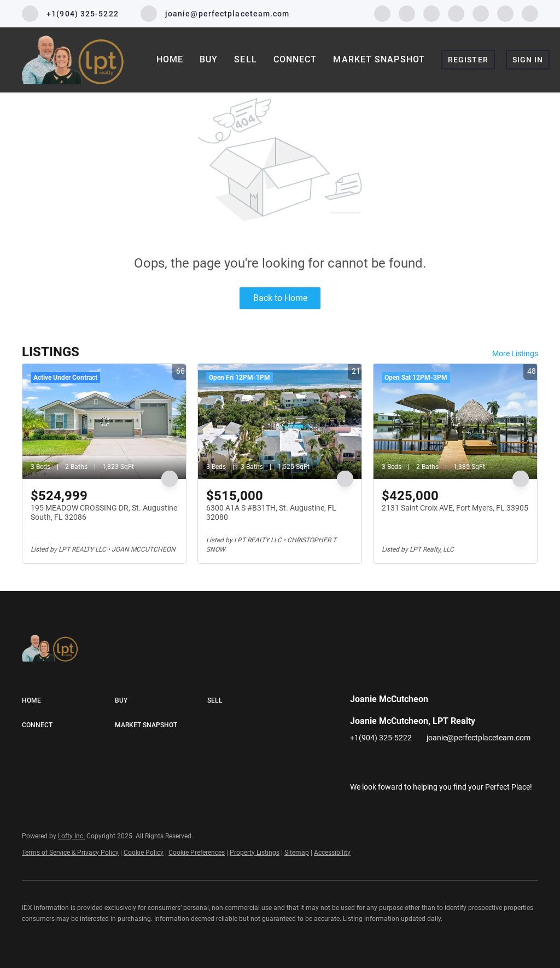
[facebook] (382, 13)
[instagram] (456, 13)
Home (170, 59)
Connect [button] (295, 59)
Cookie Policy (144, 853)
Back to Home (280, 298)
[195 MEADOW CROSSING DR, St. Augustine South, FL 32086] (104, 421)
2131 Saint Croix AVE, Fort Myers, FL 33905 (455, 508)
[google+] (530, 13)
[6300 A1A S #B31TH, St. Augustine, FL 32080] (280, 421)
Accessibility (332, 853)
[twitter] (431, 13)
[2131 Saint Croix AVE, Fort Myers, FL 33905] (455, 421)
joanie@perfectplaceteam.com (479, 738)
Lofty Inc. (71, 836)
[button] (68, 701)
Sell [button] (245, 59)
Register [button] (468, 60)
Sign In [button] (528, 60)
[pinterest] (505, 13)
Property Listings (255, 853)
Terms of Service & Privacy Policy (70, 853)
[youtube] (481, 13)
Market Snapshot (379, 59)
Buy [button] (209, 59)
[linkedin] (407, 13)
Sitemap (297, 853)
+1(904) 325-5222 (381, 738)
